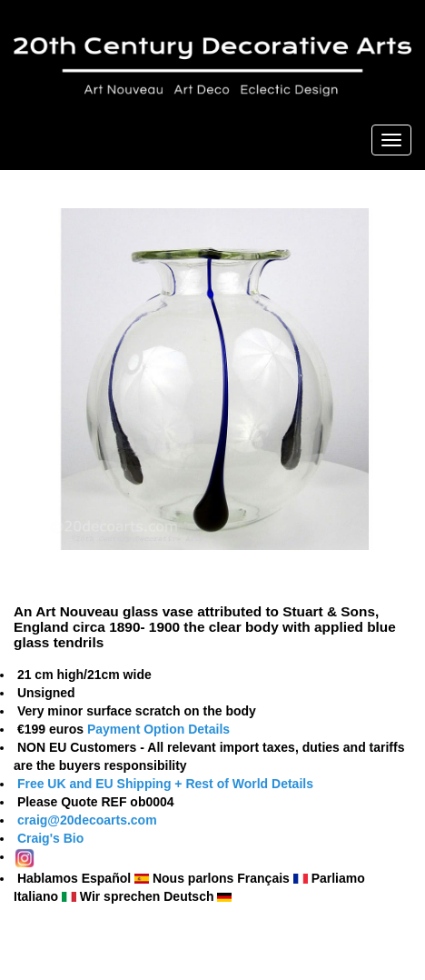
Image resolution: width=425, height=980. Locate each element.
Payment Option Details (158, 729)
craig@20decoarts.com (85, 820)
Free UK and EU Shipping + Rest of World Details (165, 784)
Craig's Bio (49, 838)
